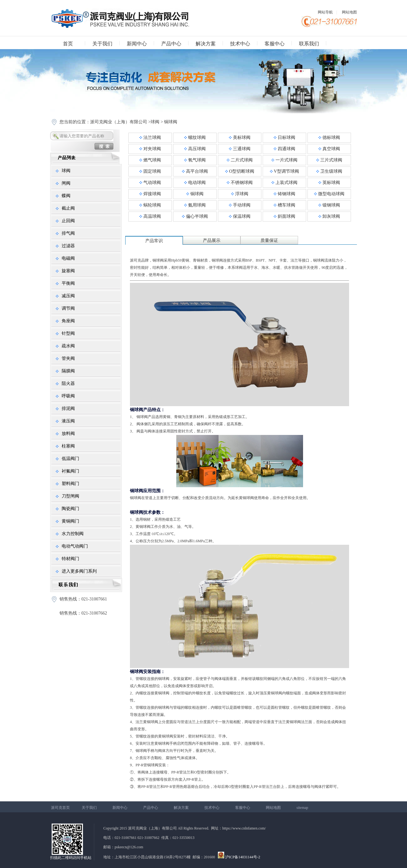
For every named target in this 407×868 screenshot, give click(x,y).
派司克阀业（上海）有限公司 (119, 122)
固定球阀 (150, 171)
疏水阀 (68, 346)
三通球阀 (240, 149)
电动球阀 (195, 183)
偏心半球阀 (195, 216)
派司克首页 (60, 808)
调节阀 (68, 308)
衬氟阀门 (70, 471)
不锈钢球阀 (240, 183)
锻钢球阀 (329, 205)
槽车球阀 (284, 205)
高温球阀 (150, 216)
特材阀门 (70, 559)
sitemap (302, 808)
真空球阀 (329, 149)
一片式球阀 (284, 160)
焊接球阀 (150, 194)
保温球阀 (240, 216)
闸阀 (66, 183)
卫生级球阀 (329, 171)
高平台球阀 (195, 171)
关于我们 (102, 44)
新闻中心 (137, 44)
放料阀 (68, 434)
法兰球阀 (150, 138)
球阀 (155, 122)
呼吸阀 (68, 396)
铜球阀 (171, 122)
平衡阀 (68, 283)
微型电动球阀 (329, 194)
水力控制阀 (73, 534)
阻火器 (68, 383)
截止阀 (68, 208)
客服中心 (275, 44)
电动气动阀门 (75, 546)
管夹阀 (68, 358)
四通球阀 (284, 149)
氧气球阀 (195, 160)
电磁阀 (68, 258)
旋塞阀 (68, 271)
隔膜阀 (68, 371)
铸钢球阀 (284, 194)
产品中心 (171, 44)
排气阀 (68, 233)
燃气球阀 (150, 160)
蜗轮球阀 (150, 205)
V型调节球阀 (284, 171)
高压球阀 (195, 149)
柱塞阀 (68, 446)
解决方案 (206, 44)
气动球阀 (150, 183)
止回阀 (68, 221)
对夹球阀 (150, 149)
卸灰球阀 (329, 216)
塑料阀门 (70, 484)
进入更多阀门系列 (79, 571)
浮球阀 (240, 194)
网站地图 (349, 12)
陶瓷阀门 (70, 509)
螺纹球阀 (195, 138)
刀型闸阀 (70, 496)
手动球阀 (240, 205)
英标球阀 (329, 183)
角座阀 (68, 321)
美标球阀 (240, 138)
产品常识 (154, 241)
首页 (68, 44)
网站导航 (325, 12)
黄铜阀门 (70, 521)
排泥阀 (68, 408)
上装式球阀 (284, 183)
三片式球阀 (329, 160)
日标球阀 (284, 138)
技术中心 (240, 44)
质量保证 (269, 240)
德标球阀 (329, 138)
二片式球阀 (240, 160)
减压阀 (68, 296)
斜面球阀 (284, 216)
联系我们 (309, 44)
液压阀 (68, 421)
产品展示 (212, 240)
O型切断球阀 (240, 171)
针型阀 (68, 333)
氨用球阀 (195, 205)
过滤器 (68, 246)
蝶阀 (66, 196)
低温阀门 (70, 459)
